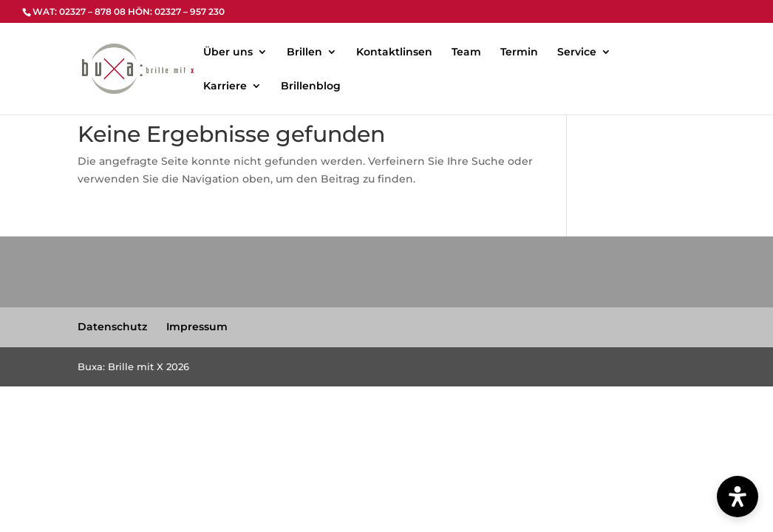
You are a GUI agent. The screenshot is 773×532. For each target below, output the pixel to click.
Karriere (225, 86)
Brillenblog (311, 86)
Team (466, 52)
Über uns (228, 52)
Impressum (197, 327)
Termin (519, 52)
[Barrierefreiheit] (738, 497)
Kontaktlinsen (394, 52)
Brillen (304, 52)
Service (577, 52)
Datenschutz (112, 327)
